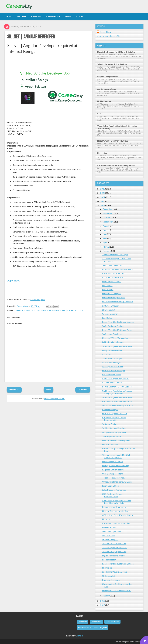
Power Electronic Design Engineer (117, 387)
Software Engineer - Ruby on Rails (117, 346)
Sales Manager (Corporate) (114, 490)
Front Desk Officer (111, 486)
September (108, 222)
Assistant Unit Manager (113, 277)
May (105, 238)
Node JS (106, 519)
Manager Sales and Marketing (116, 465)
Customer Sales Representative (116, 523)
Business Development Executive (117, 401)
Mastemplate (137, 642)
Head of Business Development (116, 440)
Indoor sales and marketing (114, 507)
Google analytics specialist (114, 432)
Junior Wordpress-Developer (115, 255)
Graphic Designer (110, 314)
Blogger (79, 636)
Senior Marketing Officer (113, 298)
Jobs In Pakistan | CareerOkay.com (67, 310)
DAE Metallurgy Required (114, 342)
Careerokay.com (38, 299)
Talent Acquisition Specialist (115, 547)
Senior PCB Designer (111, 293)
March (106, 247)
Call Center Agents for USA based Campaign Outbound (117, 392)
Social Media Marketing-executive (118, 405)
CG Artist (106, 354)
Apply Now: (14, 280)
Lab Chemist (108, 289)
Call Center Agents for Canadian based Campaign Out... (116, 502)
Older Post (83, 390)
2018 (103, 601)
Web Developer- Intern (113, 461)
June (105, 234)
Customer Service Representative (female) (116, 165)
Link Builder (108, 318)
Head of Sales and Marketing (115, 511)
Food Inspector (109, 560)
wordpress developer (107, 89)
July (104, 230)
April (105, 243)
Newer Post (14, 390)
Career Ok (19, 310)
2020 (103, 201)
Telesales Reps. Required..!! (114, 478)
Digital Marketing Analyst (114, 556)
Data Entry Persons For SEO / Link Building (116, 52)
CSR (99, 114)
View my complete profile (108, 36)
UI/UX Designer (104, 101)
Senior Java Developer (112, 265)
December (107, 209)
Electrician (102, 153)
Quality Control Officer (113, 366)
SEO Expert (107, 285)
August (106, 226)
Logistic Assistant (110, 444)
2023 (103, 189)
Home (49, 390)
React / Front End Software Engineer (118, 322)
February (107, 251)
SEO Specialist (109, 310)
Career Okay (30, 310)
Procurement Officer (112, 375)
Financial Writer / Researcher (115, 338)
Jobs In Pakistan (43, 310)
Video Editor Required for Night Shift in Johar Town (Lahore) (117, 127)
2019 (103, 205)
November (108, 213)
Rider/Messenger (110, 409)
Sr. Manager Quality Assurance (116, 572)
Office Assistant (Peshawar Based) (118, 482)
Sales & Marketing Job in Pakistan (112, 64)
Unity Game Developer (112, 350)
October (107, 218)
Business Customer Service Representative (114, 419)
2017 (103, 605)
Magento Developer (111, 580)
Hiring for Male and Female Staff (117, 590)
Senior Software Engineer (113, 326)
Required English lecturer (113, 470)
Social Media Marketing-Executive (118, 302)
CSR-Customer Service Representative (112, 495)
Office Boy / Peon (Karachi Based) (117, 515)
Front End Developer (111, 281)
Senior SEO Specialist (112, 531)
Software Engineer (110, 306)
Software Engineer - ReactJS (115, 414)
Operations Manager (112, 362)
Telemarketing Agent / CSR (114, 543)
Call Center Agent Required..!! (115, 379)
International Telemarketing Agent (118, 269)
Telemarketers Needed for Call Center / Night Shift (116, 456)
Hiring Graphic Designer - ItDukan (112, 141)
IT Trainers (107, 568)
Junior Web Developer (112, 358)
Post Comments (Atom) (54, 398)
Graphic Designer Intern (108, 77)
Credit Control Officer (112, 383)
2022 (103, 193)
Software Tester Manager (114, 371)
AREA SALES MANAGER (113, 273)
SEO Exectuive (109, 535)
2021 (103, 197)
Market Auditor (109, 527)
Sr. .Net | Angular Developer (31, 37)
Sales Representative (111, 436)
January (106, 596)
